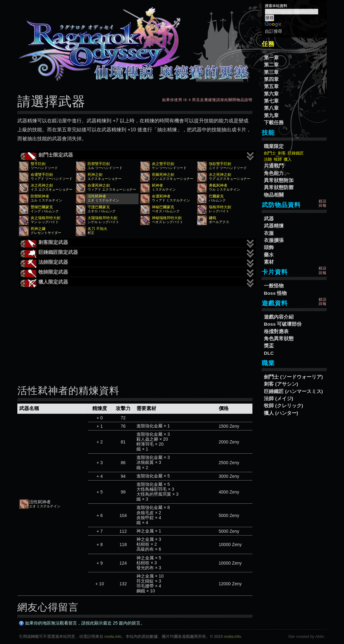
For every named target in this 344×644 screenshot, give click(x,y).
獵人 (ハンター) (281, 413)
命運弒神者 (161, 196)
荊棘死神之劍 (163, 175)
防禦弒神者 (40, 196)
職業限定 (274, 146)
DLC (269, 353)
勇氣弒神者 (218, 185)
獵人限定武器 (137, 282)
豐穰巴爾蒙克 (42, 207)
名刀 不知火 (97, 229)
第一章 (271, 58)
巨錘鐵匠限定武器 (137, 253)
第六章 (271, 94)
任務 (268, 44)
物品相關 (274, 195)
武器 (269, 219)
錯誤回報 (323, 203)
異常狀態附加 (279, 180)
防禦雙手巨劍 (99, 164)
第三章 (271, 72)
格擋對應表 (276, 331)
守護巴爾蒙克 (99, 207)
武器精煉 (274, 226)
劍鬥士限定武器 (137, 155)
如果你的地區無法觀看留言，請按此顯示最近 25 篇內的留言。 (82, 623)
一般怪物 (274, 286)
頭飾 (269, 247)
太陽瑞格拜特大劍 (102, 218)
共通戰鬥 (274, 166)
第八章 (271, 108)
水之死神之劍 (220, 175)
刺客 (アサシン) (281, 384)
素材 (269, 262)
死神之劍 (95, 175)
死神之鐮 (38, 229)
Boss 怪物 (275, 293)
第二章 (271, 65)
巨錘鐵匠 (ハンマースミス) (293, 391)
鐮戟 (213, 218)
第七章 (271, 101)
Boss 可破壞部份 (283, 324)
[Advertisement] (135, 331)
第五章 (271, 86)
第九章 (271, 115)
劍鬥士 (270, 153)
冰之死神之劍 (42, 185)
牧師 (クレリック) (284, 406)
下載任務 (274, 123)
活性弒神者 (97, 196)
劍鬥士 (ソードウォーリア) (293, 377)
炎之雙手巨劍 (163, 164)
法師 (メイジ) (279, 398)
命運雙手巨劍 (42, 175)
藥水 (269, 255)
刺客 (282, 153)
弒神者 (157, 185)
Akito (320, 636)
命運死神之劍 (99, 185)
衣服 (269, 233)
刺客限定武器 (137, 243)
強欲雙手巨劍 (220, 164)
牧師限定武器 (137, 273)
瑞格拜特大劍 (220, 207)
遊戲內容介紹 (279, 317)
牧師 (278, 159)
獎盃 (269, 346)
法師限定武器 (137, 263)
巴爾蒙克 (216, 196)
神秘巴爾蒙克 (163, 207)
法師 (268, 159)
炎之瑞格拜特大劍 (45, 218)
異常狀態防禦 (279, 187)
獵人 (288, 159)
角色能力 (274, 173)
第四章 (271, 79)
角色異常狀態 (279, 339)
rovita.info (113, 636)
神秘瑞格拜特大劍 (167, 218)
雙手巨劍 (38, 164)
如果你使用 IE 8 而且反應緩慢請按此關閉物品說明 (207, 100)
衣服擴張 (274, 240)
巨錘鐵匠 (296, 153)
